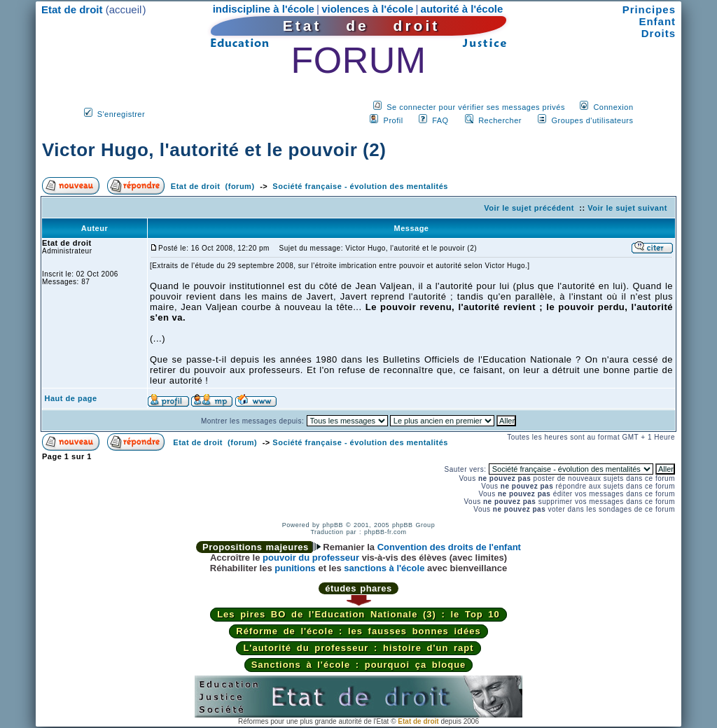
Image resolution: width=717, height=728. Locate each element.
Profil (394, 120)
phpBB (333, 525)
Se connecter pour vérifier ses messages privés (476, 107)
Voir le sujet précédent (529, 208)
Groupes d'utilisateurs (592, 120)
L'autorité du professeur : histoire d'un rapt (358, 648)
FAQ (440, 120)
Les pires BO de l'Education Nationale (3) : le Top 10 (358, 614)
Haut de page (71, 398)
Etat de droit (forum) (213, 186)
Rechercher (500, 120)
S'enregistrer (121, 114)
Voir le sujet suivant (627, 208)
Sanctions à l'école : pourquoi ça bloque (359, 665)
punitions (295, 568)
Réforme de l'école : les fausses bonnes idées (358, 631)
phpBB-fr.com (385, 532)
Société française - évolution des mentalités (360, 186)
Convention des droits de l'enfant (449, 547)
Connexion (613, 107)
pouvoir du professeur (311, 558)
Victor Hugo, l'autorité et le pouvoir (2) (214, 150)
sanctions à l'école (384, 568)
